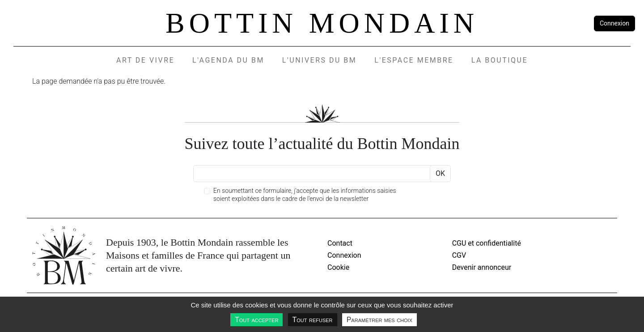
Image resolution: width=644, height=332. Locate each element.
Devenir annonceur (482, 267)
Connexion (614, 23)
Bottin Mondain (322, 23)
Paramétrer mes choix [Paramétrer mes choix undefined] (379, 320)
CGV (459, 255)
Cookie (338, 267)
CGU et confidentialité (487, 243)
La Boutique (500, 60)
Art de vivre (145, 60)
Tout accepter (256, 320)
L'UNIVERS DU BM (319, 60)
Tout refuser (313, 320)
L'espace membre (414, 60)
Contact (340, 243)
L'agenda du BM (228, 60)
